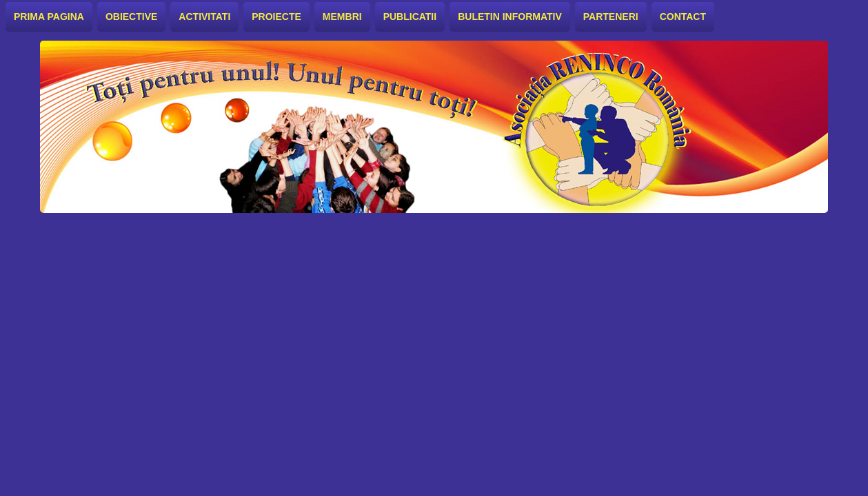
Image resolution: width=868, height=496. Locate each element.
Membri (342, 17)
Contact (683, 17)
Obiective (131, 17)
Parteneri (611, 17)
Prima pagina (49, 17)
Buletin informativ (510, 17)
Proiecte (276, 17)
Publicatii (410, 17)
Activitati (204, 17)
